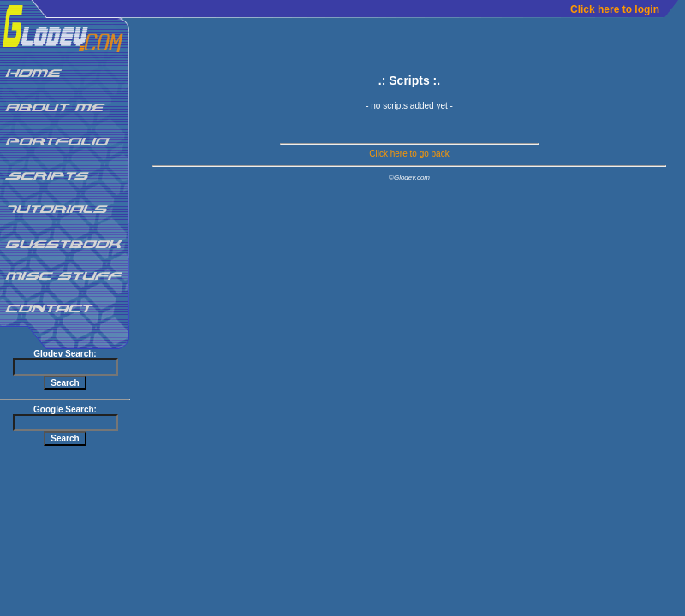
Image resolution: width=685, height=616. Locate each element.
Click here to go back (409, 154)
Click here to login (615, 9)
